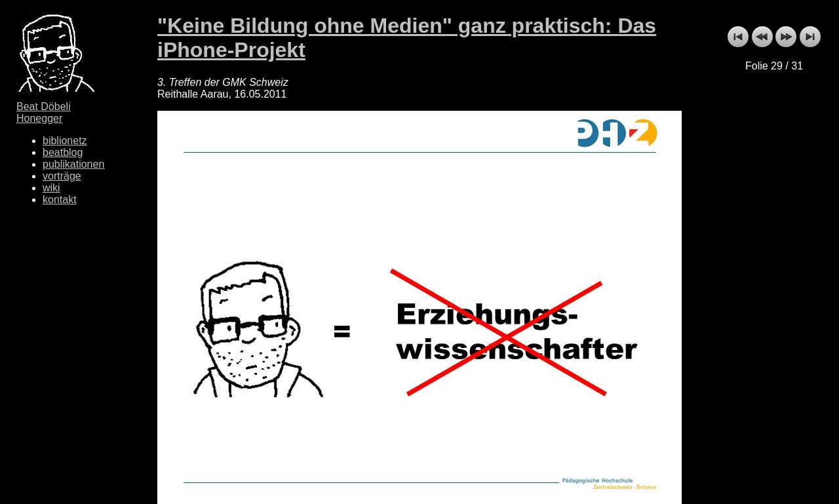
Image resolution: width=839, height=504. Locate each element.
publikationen (73, 164)
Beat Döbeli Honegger (44, 112)
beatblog (63, 152)
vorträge (62, 176)
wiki (51, 188)
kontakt (60, 200)
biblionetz (65, 141)
